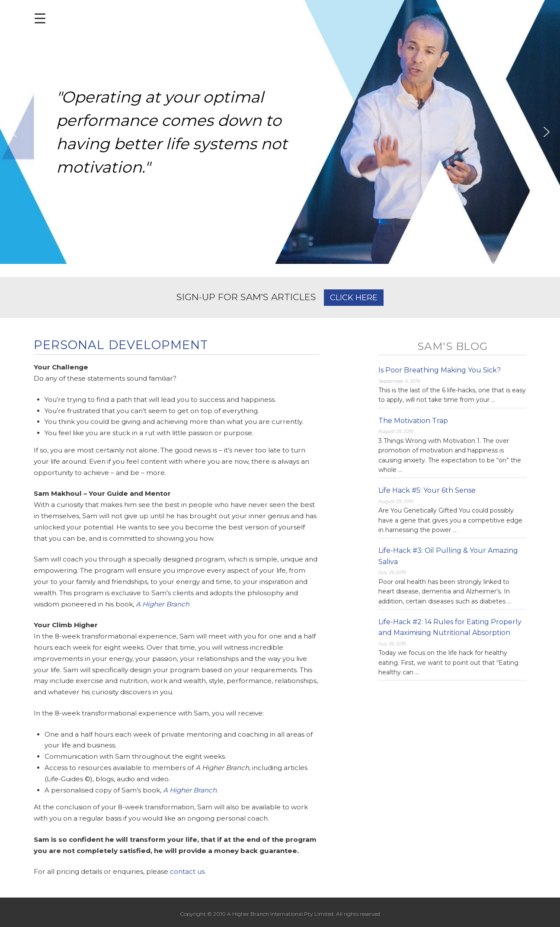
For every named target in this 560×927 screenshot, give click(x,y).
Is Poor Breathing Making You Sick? (440, 370)
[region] (280, 132)
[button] (13, 132)
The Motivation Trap (413, 421)
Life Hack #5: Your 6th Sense (427, 490)
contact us (187, 871)
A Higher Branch (163, 604)
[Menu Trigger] (40, 18)
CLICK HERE (354, 298)
